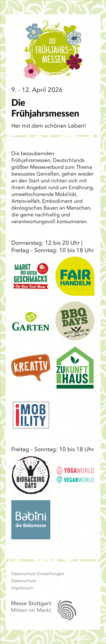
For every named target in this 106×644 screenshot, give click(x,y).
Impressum (22, 588)
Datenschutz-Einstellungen (38, 574)
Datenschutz (24, 581)
